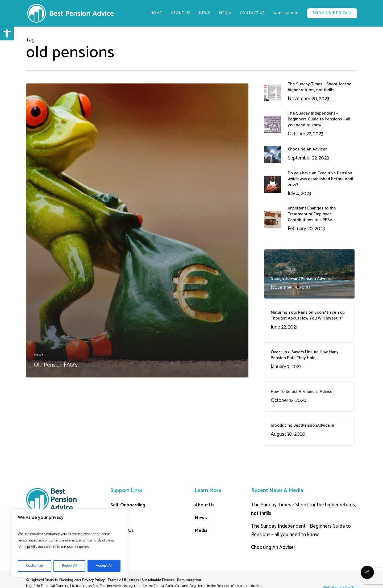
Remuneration (189, 580)
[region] (69, 543)
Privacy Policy (93, 580)
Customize (35, 566)
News (39, 355)
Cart (115, 518)
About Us (205, 505)
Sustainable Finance (158, 580)
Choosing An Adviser (273, 547)
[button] (7, 33)
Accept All (104, 566)
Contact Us (122, 531)
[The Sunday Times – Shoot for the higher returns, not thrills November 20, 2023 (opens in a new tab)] (309, 92)
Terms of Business (123, 580)
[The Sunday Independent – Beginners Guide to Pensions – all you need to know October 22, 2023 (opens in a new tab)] (309, 124)
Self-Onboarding (128, 505)
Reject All (69, 566)
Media (201, 531)
